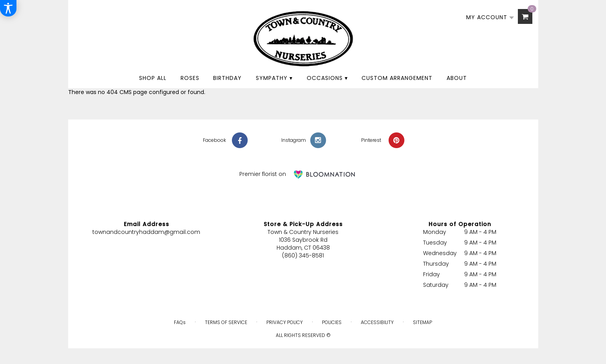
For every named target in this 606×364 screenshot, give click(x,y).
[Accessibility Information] (8, 8)
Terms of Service (226, 322)
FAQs (180, 322)
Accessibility (377, 322)
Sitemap (422, 322)
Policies (332, 322)
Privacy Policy (285, 322)
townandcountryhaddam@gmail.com (146, 232)
